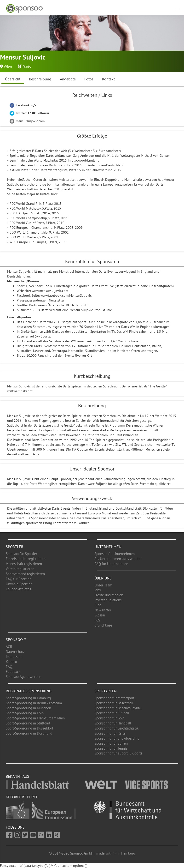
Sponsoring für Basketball (114, 703)
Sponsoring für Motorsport (114, 698)
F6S (97, 620)
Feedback (13, 672)
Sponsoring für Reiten (111, 733)
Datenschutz (15, 652)
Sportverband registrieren (25, 574)
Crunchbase (103, 625)
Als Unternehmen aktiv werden (118, 559)
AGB (9, 647)
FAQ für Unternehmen (111, 564)
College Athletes (18, 589)
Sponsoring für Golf (109, 718)
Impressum (14, 657)
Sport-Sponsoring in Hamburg (28, 698)
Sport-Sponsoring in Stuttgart (28, 723)
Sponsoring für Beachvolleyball (118, 708)
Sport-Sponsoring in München (28, 708)
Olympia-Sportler (19, 584)
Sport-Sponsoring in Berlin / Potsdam (34, 703)
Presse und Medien (109, 595)
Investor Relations (108, 600)
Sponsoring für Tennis (111, 748)
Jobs (98, 590)
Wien (8, 66)
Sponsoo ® (16, 639)
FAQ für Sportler (18, 579)
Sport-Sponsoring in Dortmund (29, 733)
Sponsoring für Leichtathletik (116, 728)
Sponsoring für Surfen (111, 743)
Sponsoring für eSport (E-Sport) (118, 753)
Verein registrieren (20, 569)
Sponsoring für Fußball (112, 713)
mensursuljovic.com (27, 121)
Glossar (100, 615)
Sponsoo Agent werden (23, 677)
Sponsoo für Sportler (21, 554)
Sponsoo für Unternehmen (115, 554)
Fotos (89, 79)
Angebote (68, 79)
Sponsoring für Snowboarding (117, 738)
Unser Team (103, 585)
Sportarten (106, 691)
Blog (98, 605)
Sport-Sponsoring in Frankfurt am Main (35, 718)
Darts (27, 66)
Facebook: (23, 105)
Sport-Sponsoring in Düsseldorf (29, 728)
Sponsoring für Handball (113, 723)
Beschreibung (40, 79)
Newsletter (103, 610)
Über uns (103, 578)
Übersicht (13, 79)
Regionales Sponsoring (29, 691)
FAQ (9, 667)
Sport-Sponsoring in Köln (25, 713)
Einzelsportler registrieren (26, 559)
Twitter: (29, 113)
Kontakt (108, 79)
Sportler (15, 547)
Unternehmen (108, 547)
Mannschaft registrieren (24, 564)
